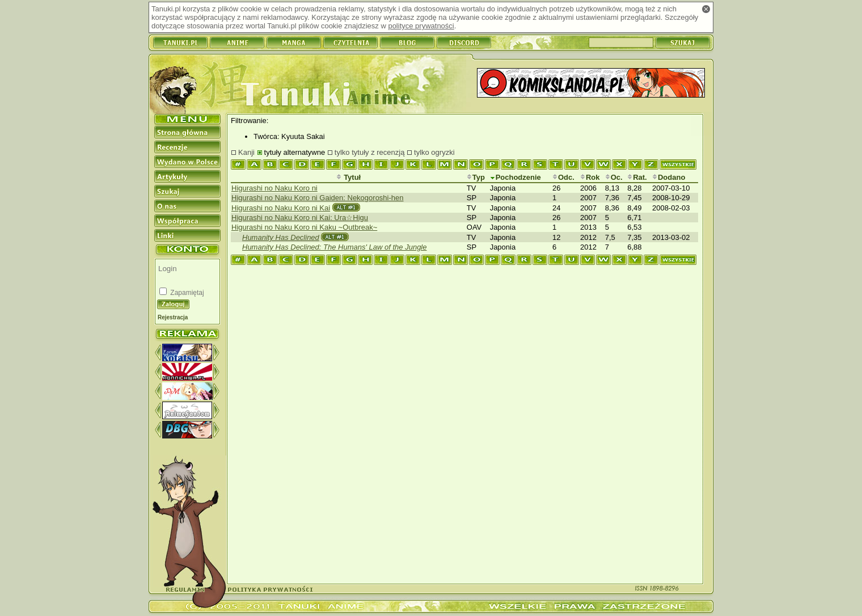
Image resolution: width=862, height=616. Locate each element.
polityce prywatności (421, 26)
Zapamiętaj (186, 293)
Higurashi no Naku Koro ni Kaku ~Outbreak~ (304, 227)
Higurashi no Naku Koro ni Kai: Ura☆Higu (300, 218)
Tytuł (349, 177)
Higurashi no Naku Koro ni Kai (281, 208)
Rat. (637, 177)
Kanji (246, 152)
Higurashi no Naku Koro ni (274, 188)
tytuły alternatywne (295, 152)
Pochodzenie (515, 177)
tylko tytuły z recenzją (370, 152)
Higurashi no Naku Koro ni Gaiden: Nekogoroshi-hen (318, 198)
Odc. (563, 177)
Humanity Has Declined (281, 237)
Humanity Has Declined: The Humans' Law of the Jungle (334, 247)
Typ (476, 177)
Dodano (669, 177)
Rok (590, 177)
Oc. (614, 177)
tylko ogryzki (434, 152)
